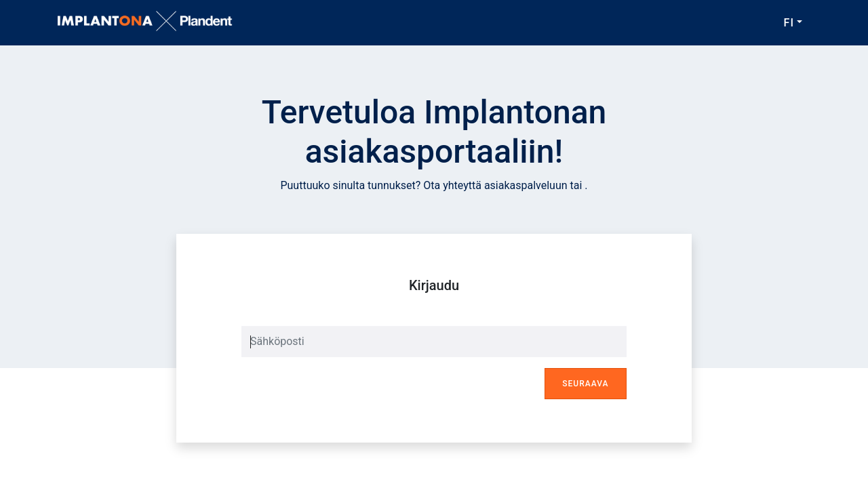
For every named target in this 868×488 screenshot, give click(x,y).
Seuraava (585, 384)
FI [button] (789, 23)
